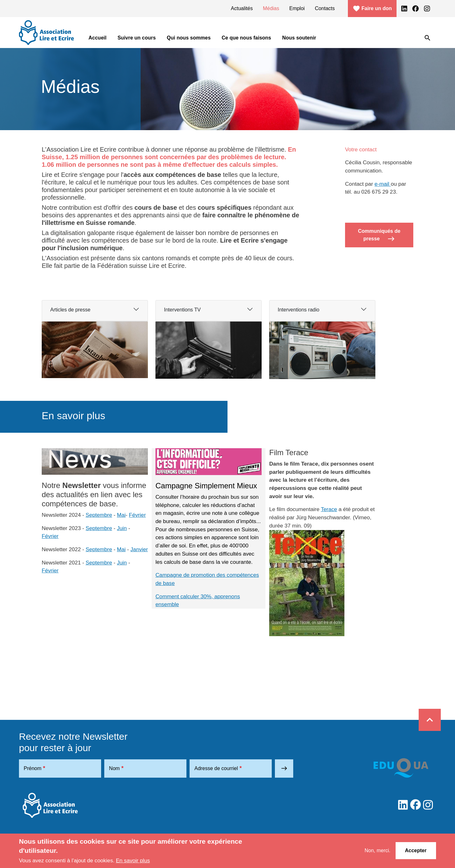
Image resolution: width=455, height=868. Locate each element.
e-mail (382, 184)
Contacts (325, 8)
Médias (271, 8)
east (284, 768)
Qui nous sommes (189, 38)
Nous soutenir (299, 38)
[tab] (95, 311)
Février (137, 515)
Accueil (97, 38)
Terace (329, 509)
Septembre (99, 515)
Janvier (139, 549)
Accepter (416, 850)
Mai (121, 515)
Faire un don (372, 9)
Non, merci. (378, 850)
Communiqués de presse (379, 235)
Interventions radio (299, 310)
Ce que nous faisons (246, 38)
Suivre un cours (137, 38)
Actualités (242, 8)
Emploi (297, 8)
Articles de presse (70, 310)
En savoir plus (133, 860)
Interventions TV (182, 310)
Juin (122, 528)
